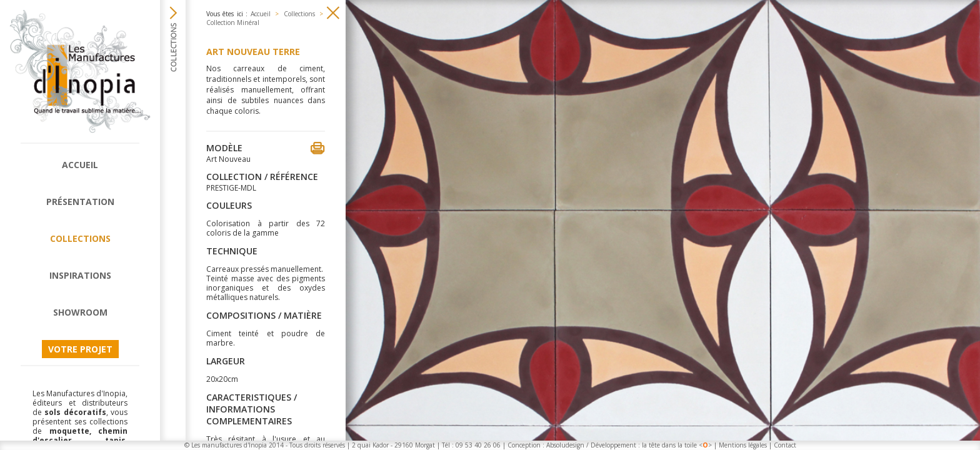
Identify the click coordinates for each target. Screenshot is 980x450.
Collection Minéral (233, 22)
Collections (80, 238)
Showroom (80, 312)
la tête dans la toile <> (677, 445)
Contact (785, 445)
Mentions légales (743, 445)
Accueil (80, 165)
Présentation (80, 202)
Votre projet (80, 349)
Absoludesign (565, 445)
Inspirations (80, 275)
